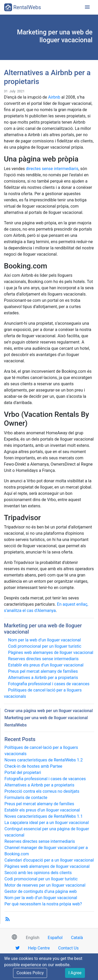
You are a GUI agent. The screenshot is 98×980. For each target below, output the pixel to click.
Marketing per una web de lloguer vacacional (46, 718)
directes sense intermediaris (52, 169)
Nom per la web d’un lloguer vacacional (44, 640)
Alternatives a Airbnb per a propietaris (43, 678)
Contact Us (68, 948)
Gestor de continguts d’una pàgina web (41, 891)
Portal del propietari (23, 772)
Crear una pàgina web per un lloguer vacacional (49, 711)
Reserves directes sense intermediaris (43, 659)
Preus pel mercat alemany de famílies (43, 671)
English (33, 938)
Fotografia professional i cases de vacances (49, 684)
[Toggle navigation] (87, 7)
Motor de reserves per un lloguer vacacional (45, 885)
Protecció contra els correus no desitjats (42, 791)
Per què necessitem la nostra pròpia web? (43, 904)
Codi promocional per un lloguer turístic (45, 646)
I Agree (75, 973)
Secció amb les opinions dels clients (38, 873)
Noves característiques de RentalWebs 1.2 (44, 760)
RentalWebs (23, 7)
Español (55, 938)
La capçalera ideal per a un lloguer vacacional (47, 823)
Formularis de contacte (26, 798)
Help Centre (39, 948)
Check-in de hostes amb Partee (33, 766)
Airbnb (54, 97)
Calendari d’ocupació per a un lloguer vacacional (49, 860)
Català (77, 938)
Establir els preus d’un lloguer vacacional (46, 665)
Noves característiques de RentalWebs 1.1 (44, 816)
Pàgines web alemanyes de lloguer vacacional (51, 653)
